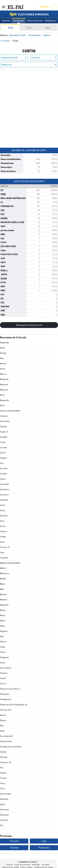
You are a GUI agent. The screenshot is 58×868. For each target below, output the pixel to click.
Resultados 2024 (35, 21)
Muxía (3, 615)
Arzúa (3, 369)
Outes (3, 663)
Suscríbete (44, 7)
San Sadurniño (6, 736)
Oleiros (3, 642)
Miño (2, 589)
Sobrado (4, 757)
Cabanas (4, 416)
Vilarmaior (5, 810)
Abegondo (4, 343)
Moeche (3, 594)
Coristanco (5, 489)
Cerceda (4, 468)
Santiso (3, 752)
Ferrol (3, 526)
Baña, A (3, 374)
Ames (2, 348)
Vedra (3, 804)
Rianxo (3, 715)
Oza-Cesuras (6, 668)
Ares (2, 358)
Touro (3, 783)
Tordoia (3, 778)
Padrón (3, 678)
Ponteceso (5, 694)
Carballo (4, 437)
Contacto (10, 865)
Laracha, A (5, 547)
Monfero (4, 600)
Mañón (3, 568)
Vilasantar (4, 815)
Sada (2, 731)
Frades (3, 537)
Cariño (3, 442)
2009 (47, 28)
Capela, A (4, 432)
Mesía (3, 584)
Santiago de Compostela (11, 747)
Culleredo (4, 500)
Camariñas (5, 421)
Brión (2, 406)
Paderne (4, 673)
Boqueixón (5, 400)
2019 (11, 28)
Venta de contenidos (22, 865)
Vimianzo (4, 820)
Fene (2, 521)
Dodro (3, 510)
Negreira (4, 631)
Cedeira (3, 458)
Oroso (3, 652)
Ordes (3, 647)
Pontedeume (6, 699)
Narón (3, 621)
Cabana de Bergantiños (10, 411)
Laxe (2, 552)
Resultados (19, 21)
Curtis (3, 505)
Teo (2, 768)
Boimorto (4, 390)
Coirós (3, 479)
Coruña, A (4, 495)
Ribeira (3, 720)
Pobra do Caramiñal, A (10, 689)
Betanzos (4, 385)
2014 (29, 28)
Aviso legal (45, 865)
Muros (3, 610)
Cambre (3, 427)
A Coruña (14, 841)
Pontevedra (44, 848)
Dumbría (4, 516)
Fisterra (3, 531)
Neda (2, 626)
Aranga (3, 353)
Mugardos (4, 605)
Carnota (3, 448)
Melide (3, 579)
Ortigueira (4, 657)
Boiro (2, 395)
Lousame (4, 558)
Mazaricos (4, 573)
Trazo (2, 789)
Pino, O (3, 684)
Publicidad (36, 865)
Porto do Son (6, 710)
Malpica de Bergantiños (10, 563)
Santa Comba (6, 741)
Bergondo (4, 379)
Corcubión (4, 484)
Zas (2, 825)
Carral (3, 453)
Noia (2, 636)
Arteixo (3, 364)
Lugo (44, 841)
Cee (2, 463)
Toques (3, 773)
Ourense (14, 848)
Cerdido (3, 474)
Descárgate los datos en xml (29, 325)
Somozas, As (6, 762)
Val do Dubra (6, 794)
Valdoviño (4, 799)
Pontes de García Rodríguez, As (14, 705)
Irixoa (2, 542)
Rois (2, 726)
